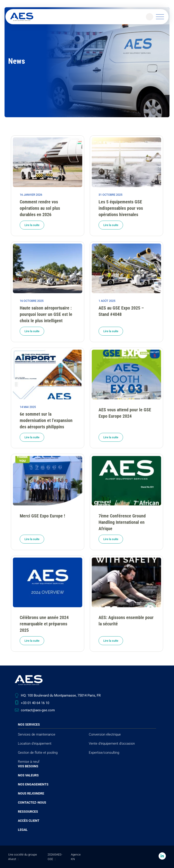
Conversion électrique (105, 734)
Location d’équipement (35, 744)
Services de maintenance (37, 734)
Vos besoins (28, 766)
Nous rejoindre (31, 793)
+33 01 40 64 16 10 (35, 703)
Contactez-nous (32, 802)
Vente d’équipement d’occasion (112, 744)
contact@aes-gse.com (38, 710)
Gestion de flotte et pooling (38, 753)
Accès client (29, 821)
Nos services (29, 724)
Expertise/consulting (104, 753)
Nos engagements (33, 784)
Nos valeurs (28, 775)
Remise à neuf (29, 762)
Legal (23, 830)
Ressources (28, 812)
